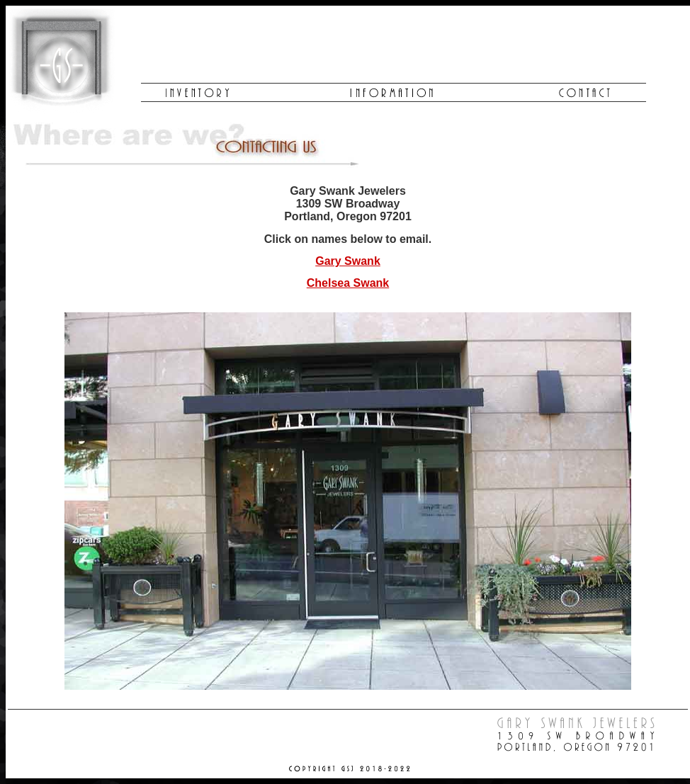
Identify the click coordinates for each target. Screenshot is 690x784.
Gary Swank (348, 261)
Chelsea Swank (348, 283)
